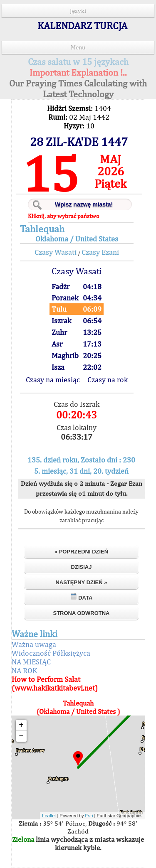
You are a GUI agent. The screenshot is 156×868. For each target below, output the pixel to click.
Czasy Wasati (56, 252)
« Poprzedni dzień (81, 552)
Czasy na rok (108, 380)
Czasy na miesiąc (53, 380)
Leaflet (49, 816)
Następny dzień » (81, 582)
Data (82, 597)
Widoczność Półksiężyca (51, 653)
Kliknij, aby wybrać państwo (63, 216)
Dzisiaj (82, 567)
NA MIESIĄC (31, 662)
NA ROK (24, 670)
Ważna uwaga (34, 644)
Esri (89, 816)
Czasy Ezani (100, 252)
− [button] (21, 736)
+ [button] (21, 725)
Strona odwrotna (81, 613)
